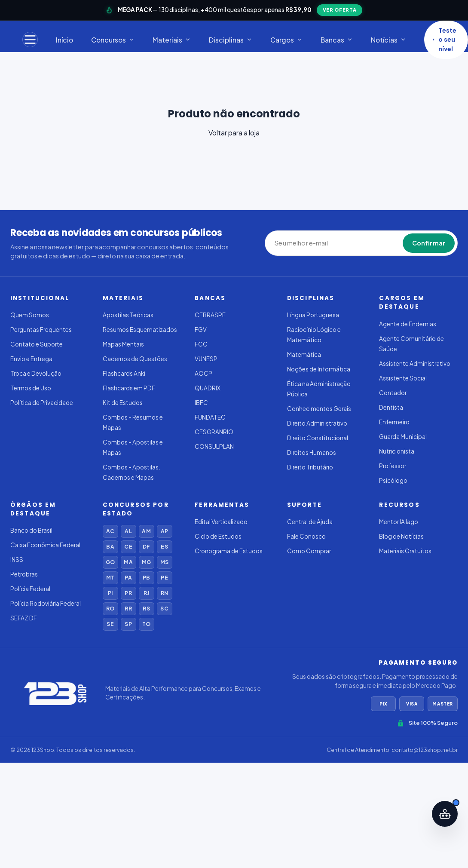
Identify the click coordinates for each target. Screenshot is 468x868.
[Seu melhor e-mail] (314, 243)
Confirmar (429, 243)
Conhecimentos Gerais (319, 409)
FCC (201, 344)
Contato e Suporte (37, 344)
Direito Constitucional (318, 438)
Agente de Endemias (408, 324)
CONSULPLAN (214, 446)
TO (146, 624)
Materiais (172, 40)
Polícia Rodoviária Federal (46, 603)
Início (64, 40)
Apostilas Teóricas (128, 315)
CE (128, 547)
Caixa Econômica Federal (45, 545)
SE (110, 624)
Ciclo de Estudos (218, 536)
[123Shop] (54, 693)
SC (164, 609)
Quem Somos (30, 315)
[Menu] (30, 40)
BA (110, 547)
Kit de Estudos (123, 403)
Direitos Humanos (312, 452)
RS (146, 609)
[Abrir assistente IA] (445, 814)
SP (128, 624)
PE (164, 578)
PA (128, 578)
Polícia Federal (30, 589)
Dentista (391, 407)
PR (128, 593)
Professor (393, 466)
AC (110, 531)
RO (110, 609)
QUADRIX (208, 388)
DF (146, 547)
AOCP (203, 373)
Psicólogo (393, 480)
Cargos (286, 40)
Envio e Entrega (31, 359)
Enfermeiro (394, 422)
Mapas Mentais (123, 344)
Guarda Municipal (403, 437)
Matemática (304, 354)
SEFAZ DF (24, 618)
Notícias (388, 40)
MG (146, 562)
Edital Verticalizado (221, 522)
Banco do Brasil (31, 530)
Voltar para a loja (234, 133)
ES (164, 547)
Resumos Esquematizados (140, 330)
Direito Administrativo (317, 423)
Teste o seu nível (444, 40)
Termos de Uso (31, 388)
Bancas (337, 40)
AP (164, 531)
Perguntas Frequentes (41, 330)
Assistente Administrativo (415, 363)
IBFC (201, 403)
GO (110, 562)
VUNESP (206, 359)
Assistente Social (403, 378)
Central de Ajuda (310, 522)
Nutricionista (397, 451)
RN (164, 593)
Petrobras (24, 574)
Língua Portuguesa (313, 315)
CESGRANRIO (214, 432)
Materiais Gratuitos (405, 551)
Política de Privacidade (42, 403)
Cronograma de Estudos (229, 551)
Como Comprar (309, 551)
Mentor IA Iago (399, 522)
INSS (17, 560)
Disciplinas (231, 40)
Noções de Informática (319, 369)
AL (128, 531)
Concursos (113, 40)
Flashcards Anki (124, 373)
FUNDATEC (210, 417)
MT (110, 578)
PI (110, 593)
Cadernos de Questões (135, 359)
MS (164, 562)
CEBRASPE (210, 315)
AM (146, 531)
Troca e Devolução (36, 373)
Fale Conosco (306, 536)
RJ (146, 593)
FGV (201, 330)
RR (128, 609)
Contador (393, 393)
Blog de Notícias (401, 536)
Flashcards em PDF (129, 388)
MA (128, 562)
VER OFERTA (340, 10)
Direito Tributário (310, 467)
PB (146, 578)
